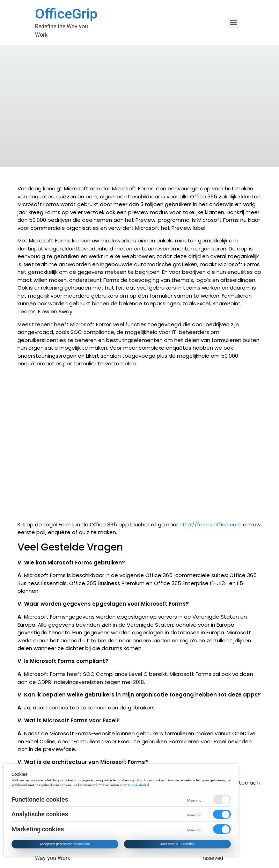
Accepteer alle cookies (177, 844)
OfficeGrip (66, 14)
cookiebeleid (140, 785)
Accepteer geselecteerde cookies (65, 844)
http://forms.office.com (211, 524)
